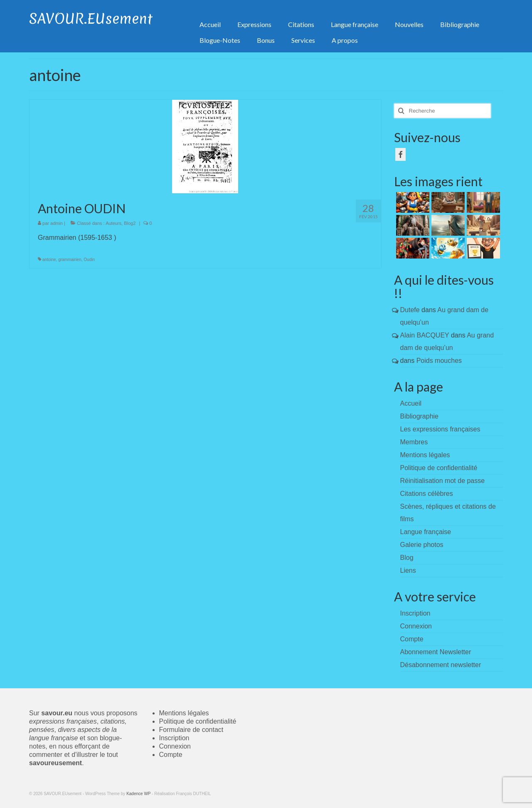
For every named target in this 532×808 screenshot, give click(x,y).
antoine (49, 260)
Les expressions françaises (440, 429)
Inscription (174, 738)
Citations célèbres (427, 494)
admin (57, 223)
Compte (171, 755)
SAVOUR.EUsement (91, 19)
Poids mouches (439, 361)
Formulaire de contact (191, 730)
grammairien (70, 260)
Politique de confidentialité (439, 468)
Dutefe (410, 310)
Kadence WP (138, 794)
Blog (407, 558)
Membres (414, 442)
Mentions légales (425, 455)
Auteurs (113, 223)
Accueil (411, 403)
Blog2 (130, 223)
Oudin (89, 260)
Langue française (426, 532)
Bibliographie (420, 416)
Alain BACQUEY (425, 335)
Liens (408, 570)
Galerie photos (422, 545)
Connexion (175, 746)
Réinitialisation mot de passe (443, 481)
